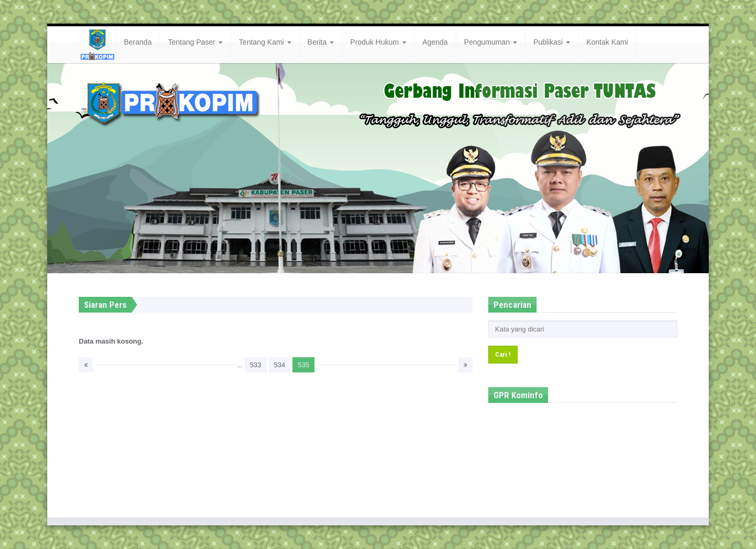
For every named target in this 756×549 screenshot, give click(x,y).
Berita (321, 42)
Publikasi (552, 42)
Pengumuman (491, 42)
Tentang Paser (195, 42)
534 (280, 365)
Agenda (435, 42)
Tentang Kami (265, 42)
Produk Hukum (378, 42)
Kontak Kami (607, 42)
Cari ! (503, 354)
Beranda (138, 42)
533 (256, 365)
